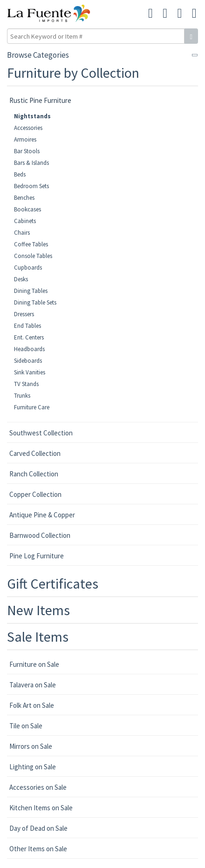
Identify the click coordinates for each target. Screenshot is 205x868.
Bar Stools (27, 151)
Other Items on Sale (38, 849)
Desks (21, 279)
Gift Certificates (53, 583)
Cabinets (25, 221)
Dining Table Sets (35, 302)
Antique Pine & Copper (42, 515)
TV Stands (26, 384)
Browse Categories (38, 55)
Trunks (22, 396)
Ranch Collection (34, 474)
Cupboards (28, 268)
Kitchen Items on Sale (41, 808)
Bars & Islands (31, 163)
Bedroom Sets (31, 186)
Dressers (24, 314)
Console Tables (33, 256)
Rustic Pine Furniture (40, 100)
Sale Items (38, 637)
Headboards (29, 349)
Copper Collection (35, 494)
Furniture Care (32, 407)
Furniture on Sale (34, 664)
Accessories (28, 128)
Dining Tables (31, 291)
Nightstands (32, 116)
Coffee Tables (31, 244)
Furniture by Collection (73, 73)
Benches (24, 198)
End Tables (27, 326)
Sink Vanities (30, 372)
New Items (38, 610)
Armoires (25, 139)
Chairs (22, 233)
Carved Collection (35, 453)
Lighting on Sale (33, 767)
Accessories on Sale (38, 787)
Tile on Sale (26, 726)
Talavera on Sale (33, 685)
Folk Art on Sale (32, 705)
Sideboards (28, 361)
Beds (20, 174)
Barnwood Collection (40, 535)
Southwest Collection (41, 433)
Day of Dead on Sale (38, 828)
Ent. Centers (29, 337)
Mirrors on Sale (31, 746)
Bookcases (27, 209)
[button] (180, 14)
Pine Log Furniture (37, 556)
